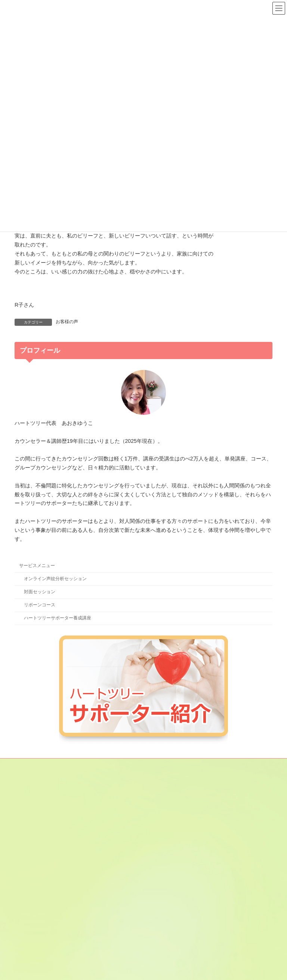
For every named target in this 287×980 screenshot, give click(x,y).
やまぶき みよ (168, 950)
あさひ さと (168, 808)
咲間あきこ (165, 860)
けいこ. (161, 846)
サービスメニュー (37, 566)
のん (158, 912)
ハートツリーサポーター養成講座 (58, 618)
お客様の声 (67, 322)
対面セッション (40, 592)
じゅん (160, 873)
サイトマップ (90, 765)
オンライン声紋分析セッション (55, 579)
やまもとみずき (169, 925)
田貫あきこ (165, 898)
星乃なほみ (165, 938)
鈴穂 (158, 886)
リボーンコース (40, 605)
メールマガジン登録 (42, 765)
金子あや (163, 833)
